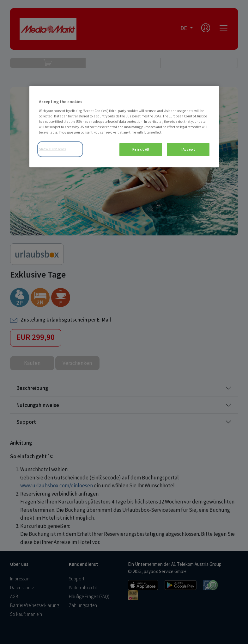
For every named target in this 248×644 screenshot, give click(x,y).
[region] (124, 127)
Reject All (141, 149)
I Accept (188, 149)
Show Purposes (53, 149)
